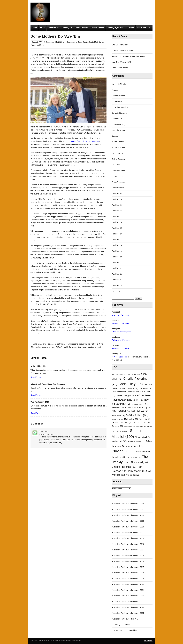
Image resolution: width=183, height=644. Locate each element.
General (115, 136)
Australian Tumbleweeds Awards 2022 (128, 596)
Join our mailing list (119, 357)
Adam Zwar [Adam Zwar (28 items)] (117, 374)
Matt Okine (99, 42)
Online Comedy (81, 28)
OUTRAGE (116, 165)
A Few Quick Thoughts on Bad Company (129, 56)
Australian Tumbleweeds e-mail (125, 619)
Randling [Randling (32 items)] (117, 426)
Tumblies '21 (117, 262)
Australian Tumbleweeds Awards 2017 (128, 567)
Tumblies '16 (117, 234)
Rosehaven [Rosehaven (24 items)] (141, 426)
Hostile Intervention (120, 68)
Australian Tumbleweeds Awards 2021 (128, 590)
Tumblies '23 (117, 274)
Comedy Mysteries (115, 28)
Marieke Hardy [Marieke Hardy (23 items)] (117, 419)
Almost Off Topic (119, 84)
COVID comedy (118, 124)
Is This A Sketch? (119, 147)
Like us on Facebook (120, 315)
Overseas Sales (118, 170)
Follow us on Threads (120, 348)
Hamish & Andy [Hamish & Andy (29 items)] (124, 396)
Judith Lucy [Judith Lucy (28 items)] (145, 408)
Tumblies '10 (117, 199)
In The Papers (118, 142)
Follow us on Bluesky (120, 323)
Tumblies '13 (117, 217)
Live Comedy (117, 153)
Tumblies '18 (117, 245)
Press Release (118, 176)
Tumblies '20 (117, 257)
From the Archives (119, 130)
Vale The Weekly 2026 (121, 62)
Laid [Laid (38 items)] (136, 411)
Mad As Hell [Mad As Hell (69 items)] (137, 415)
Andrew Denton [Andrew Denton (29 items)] (132, 374)
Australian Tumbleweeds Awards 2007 (128, 510)
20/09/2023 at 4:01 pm (46, 434)
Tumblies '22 (117, 268)
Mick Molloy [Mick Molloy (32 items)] (131, 419)
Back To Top (148, 641)
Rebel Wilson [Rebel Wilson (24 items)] (129, 426)
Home (35, 28)
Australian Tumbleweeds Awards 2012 (128, 538)
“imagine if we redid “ (84, 141)
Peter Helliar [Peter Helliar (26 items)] (145, 419)
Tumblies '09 (117, 193)
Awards (115, 90)
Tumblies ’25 (54, 28)
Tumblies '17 (117, 239)
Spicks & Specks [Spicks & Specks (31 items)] (136, 441)
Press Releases (97, 28)
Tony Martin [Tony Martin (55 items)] (137, 471)
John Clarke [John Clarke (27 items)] (138, 404)
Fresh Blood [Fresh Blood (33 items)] (119, 392)
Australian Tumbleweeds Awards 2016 (128, 561)
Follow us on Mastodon (121, 340)
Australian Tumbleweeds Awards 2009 (128, 521)
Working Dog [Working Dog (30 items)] (133, 475)
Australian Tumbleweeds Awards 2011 (128, 532)
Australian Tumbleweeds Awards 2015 (128, 555)
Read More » (36, 377)
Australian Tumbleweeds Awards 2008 (128, 515)
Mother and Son (37, 45)
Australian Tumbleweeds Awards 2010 (128, 527)
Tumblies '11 (117, 205)
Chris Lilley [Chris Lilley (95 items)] (131, 384)
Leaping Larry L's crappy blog (124, 630)
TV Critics (130, 28)
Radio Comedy (143, 28)
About (43, 28)
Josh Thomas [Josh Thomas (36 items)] (130, 407)
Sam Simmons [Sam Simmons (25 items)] (123, 431)
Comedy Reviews (119, 113)
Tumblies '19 (117, 251)
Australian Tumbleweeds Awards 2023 (128, 602)
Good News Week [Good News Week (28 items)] (135, 392)
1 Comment (70, 42)
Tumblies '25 (117, 285)
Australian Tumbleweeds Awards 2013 (128, 544)
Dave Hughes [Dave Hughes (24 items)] (145, 389)
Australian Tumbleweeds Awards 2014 (128, 550)
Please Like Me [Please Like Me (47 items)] (122, 423)
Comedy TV (67, 28)
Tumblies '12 (117, 211)
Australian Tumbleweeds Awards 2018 (128, 573)
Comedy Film (117, 101)
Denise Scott (88, 42)
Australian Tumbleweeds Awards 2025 (128, 613)
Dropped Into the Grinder (122, 50)
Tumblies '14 (117, 222)
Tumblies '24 (117, 280)
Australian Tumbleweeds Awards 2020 (128, 584)
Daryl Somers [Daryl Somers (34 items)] (130, 388)
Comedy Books (118, 96)
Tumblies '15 (117, 228)
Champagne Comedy (121, 625)
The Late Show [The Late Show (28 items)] (134, 457)
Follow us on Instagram (121, 332)
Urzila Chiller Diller (120, 45)
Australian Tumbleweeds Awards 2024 (128, 607)
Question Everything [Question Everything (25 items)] (142, 423)
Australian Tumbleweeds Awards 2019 (128, 579)
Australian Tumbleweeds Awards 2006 (128, 504)
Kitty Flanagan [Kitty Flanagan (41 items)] (121, 411)
